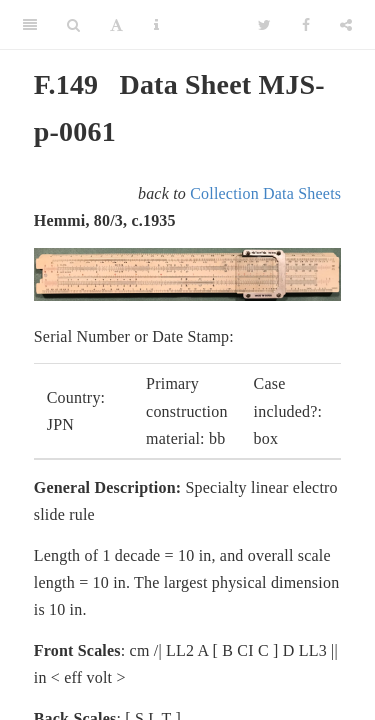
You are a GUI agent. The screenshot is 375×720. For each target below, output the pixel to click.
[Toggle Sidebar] (30, 25)
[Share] (346, 25)
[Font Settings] (116, 25)
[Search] (73, 25)
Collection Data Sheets (265, 193)
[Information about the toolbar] (156, 25)
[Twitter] (264, 25)
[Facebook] (306, 25)
